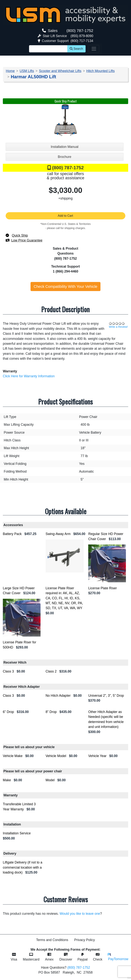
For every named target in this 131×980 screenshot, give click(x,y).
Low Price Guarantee (27, 240)
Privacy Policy (85, 940)
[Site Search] (48, 49)
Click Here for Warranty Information (29, 376)
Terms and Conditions (52, 940)
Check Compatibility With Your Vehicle (66, 287)
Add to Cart (66, 216)
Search (76, 49)
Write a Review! (118, 327)
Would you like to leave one (80, 914)
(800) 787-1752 (80, 31)
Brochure (65, 157)
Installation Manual (65, 147)
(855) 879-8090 (82, 36)
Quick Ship (20, 235)
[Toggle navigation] (94, 49)
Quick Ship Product (66, 101)
